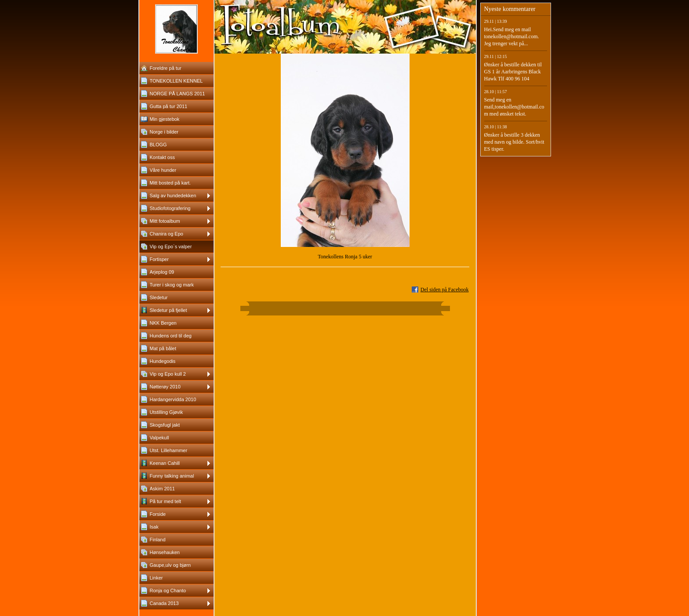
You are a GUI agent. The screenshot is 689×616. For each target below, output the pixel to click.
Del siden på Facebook (445, 290)
